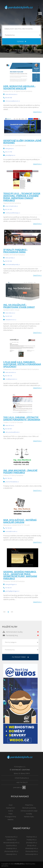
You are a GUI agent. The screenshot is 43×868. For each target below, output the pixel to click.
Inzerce (11, 811)
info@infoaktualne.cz (22, 778)
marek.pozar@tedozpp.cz (13, 213)
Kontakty (29, 814)
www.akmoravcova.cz (11, 94)
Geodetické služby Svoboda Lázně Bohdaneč (22, 142)
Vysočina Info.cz (11, 845)
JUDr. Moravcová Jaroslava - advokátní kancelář (19, 87)
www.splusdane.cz (11, 372)
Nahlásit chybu (29, 817)
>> (12, 612)
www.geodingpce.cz (11, 584)
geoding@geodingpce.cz (12, 591)
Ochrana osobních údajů (29, 811)
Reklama (10, 819)
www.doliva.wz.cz (10, 313)
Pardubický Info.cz (11, 837)
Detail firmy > (37, 112)
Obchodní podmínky (29, 808)
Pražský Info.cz (32, 840)
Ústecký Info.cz (11, 840)
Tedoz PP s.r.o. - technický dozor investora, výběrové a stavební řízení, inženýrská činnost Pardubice (22, 197)
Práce (10, 814)
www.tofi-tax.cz (10, 425)
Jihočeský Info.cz (32, 843)
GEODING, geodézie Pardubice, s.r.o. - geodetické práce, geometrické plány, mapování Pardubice (20, 575)
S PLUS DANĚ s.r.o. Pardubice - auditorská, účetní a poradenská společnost (22, 364)
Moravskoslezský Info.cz (11, 843)
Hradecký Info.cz (11, 848)
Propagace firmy (10, 817)
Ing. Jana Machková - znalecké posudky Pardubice (20, 472)
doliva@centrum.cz (11, 320)
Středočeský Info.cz (32, 848)
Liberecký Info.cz (11, 854)
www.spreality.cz (10, 258)
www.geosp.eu (10, 148)
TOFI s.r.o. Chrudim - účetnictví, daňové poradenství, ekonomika (22, 418)
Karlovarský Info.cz (32, 854)
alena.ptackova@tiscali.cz (12, 432)
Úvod (10, 805)
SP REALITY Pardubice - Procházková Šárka (16, 251)
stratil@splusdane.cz (11, 379)
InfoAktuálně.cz (19, 864)
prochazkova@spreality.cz (13, 264)
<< (4, 612)
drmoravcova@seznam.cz (13, 101)
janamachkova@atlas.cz (12, 482)
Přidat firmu (29, 805)
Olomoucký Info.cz (32, 851)
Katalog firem (10, 808)
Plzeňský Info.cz (32, 837)
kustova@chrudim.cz (11, 531)
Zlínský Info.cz (32, 845)
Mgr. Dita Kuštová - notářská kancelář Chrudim (20, 521)
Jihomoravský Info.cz (11, 851)
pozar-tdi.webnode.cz (12, 206)
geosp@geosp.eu (10, 155)
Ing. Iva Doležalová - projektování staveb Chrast (19, 306)
